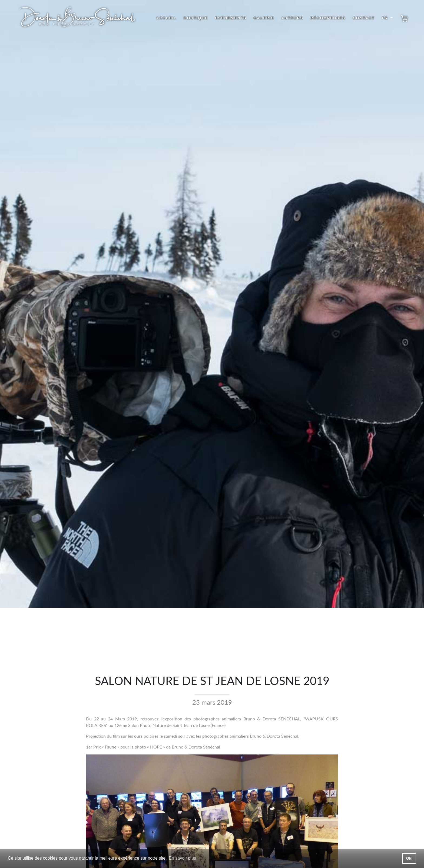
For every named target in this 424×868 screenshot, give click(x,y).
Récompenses (328, 18)
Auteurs (292, 18)
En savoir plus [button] (182, 858)
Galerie (264, 18)
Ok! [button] (409, 858)
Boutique (196, 18)
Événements (231, 18)
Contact (364, 18)
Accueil (166, 18)
